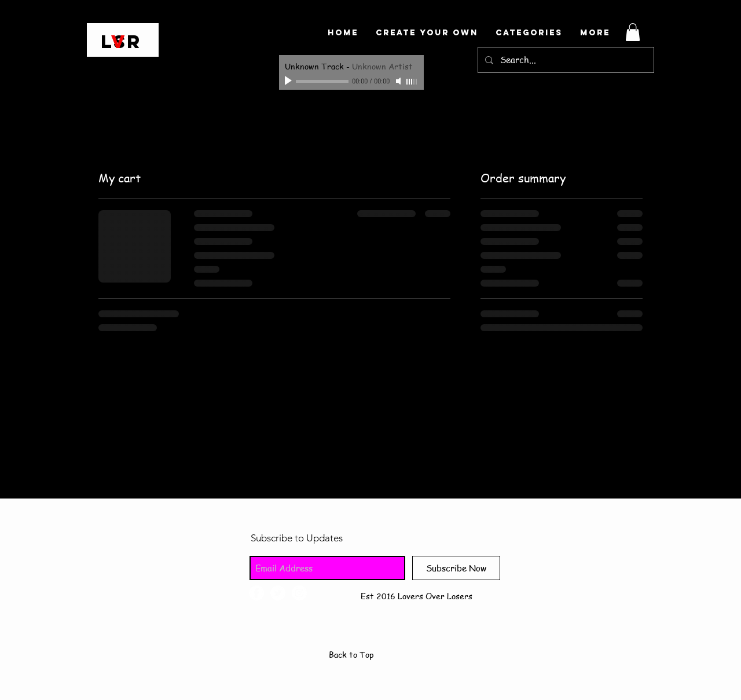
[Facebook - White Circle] (256, 593)
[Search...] (565, 60)
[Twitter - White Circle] (278, 593)
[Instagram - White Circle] (299, 593)
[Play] (289, 81)
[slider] (412, 82)
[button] (633, 32)
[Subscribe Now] (456, 568)
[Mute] (399, 81)
